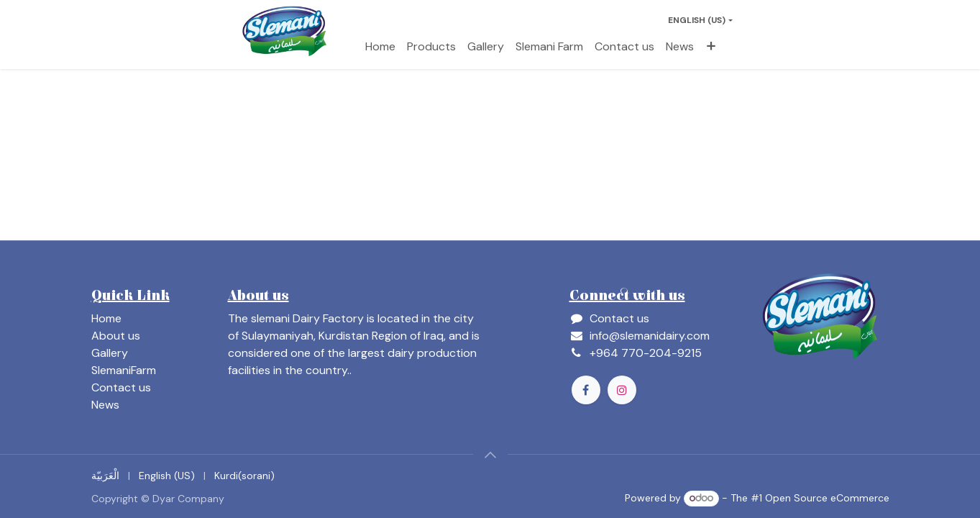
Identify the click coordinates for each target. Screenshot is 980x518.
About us (116, 336)
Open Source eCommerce (827, 498)
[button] (490, 455)
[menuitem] (380, 47)
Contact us (121, 387)
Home (106, 318)
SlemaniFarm (124, 370)
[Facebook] (586, 390)
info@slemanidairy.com (650, 336)
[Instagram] (622, 390)
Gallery (110, 353)
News (105, 405)
